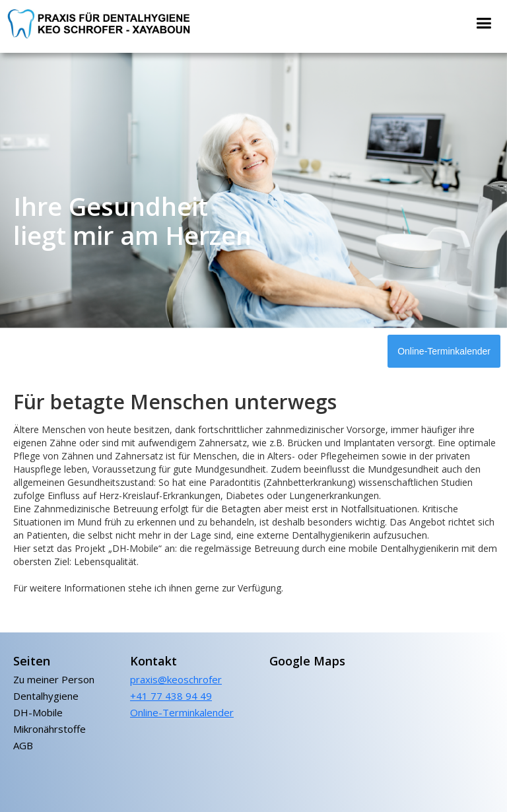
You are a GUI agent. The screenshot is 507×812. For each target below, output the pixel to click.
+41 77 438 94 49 (171, 696)
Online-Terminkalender (444, 351)
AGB (23, 746)
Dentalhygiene (46, 696)
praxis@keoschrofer (176, 679)
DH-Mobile (38, 713)
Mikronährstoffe (50, 729)
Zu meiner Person (54, 680)
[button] (484, 23)
